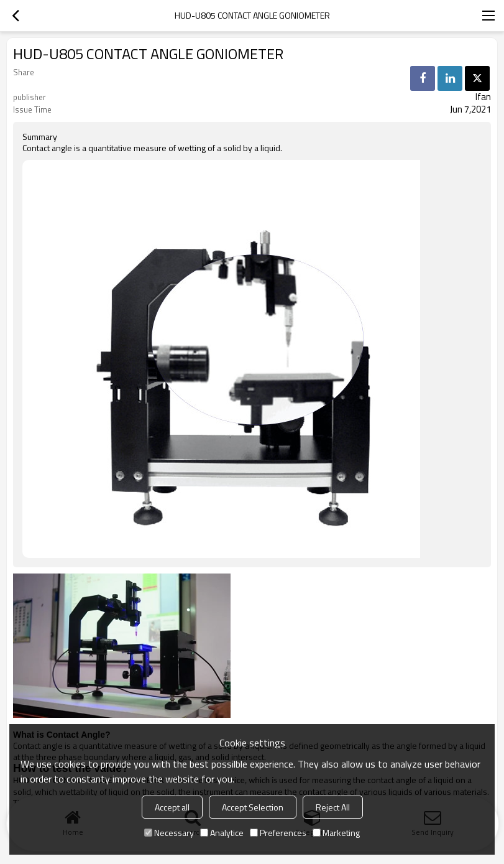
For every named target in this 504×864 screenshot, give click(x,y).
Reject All (333, 807)
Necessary (169, 833)
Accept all (172, 807)
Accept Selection (253, 807)
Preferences (278, 833)
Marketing (336, 833)
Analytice (222, 833)
